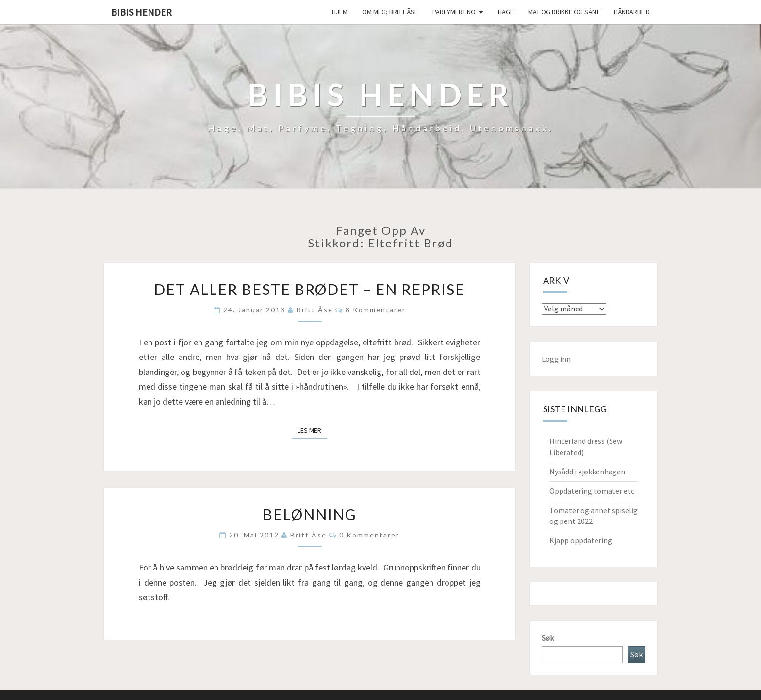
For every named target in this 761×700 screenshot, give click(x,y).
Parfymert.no (454, 12)
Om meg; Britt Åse (390, 12)
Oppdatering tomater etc (592, 491)
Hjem (340, 12)
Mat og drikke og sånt (564, 12)
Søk (548, 638)
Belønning (310, 514)
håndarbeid (632, 12)
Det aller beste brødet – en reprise (309, 289)
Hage (506, 12)
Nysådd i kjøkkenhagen (587, 472)
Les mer (312, 430)
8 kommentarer (376, 310)
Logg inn (556, 359)
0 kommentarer (369, 535)
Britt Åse (315, 310)
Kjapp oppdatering (581, 540)
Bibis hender (141, 12)
